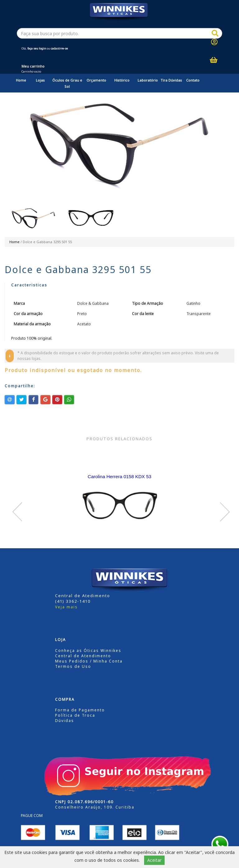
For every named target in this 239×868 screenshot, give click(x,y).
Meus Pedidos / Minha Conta (89, 661)
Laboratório (148, 80)
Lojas (40, 80)
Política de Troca (75, 715)
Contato (193, 80)
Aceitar (154, 860)
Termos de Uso (73, 666)
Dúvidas (65, 721)
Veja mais (66, 607)
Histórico (122, 80)
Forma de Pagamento (80, 710)
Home (21, 80)
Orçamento (96, 80)
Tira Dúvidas (171, 80)
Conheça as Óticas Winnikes (88, 651)
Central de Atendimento (83, 656)
